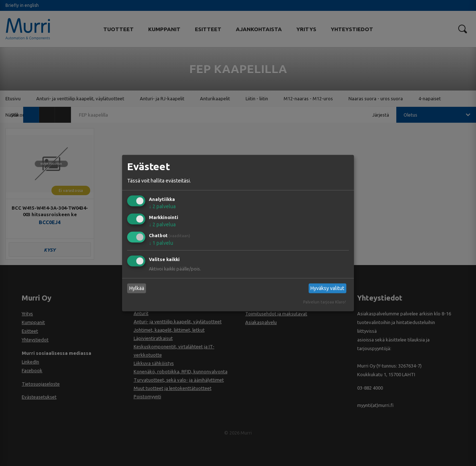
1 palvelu (161, 243)
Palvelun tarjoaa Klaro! (325, 302)
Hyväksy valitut (327, 288)
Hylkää (137, 288)
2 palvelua (162, 206)
